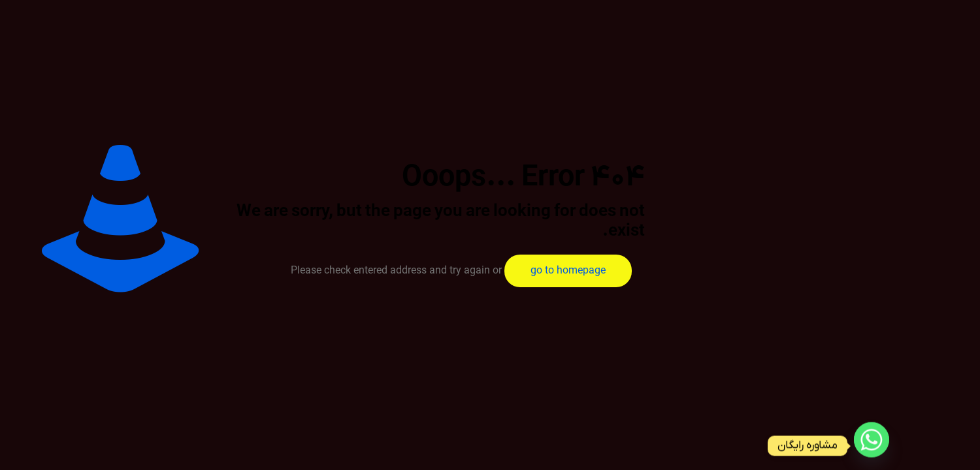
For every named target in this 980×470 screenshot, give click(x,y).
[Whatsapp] (872, 446)
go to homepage (568, 271)
